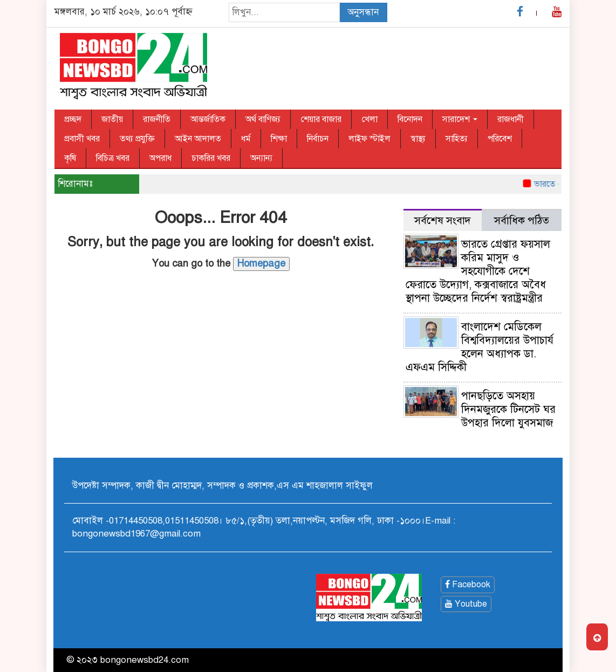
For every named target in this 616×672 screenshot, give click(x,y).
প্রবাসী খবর (82, 139)
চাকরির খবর (211, 158)
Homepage (261, 263)
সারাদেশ (460, 119)
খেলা (369, 119)
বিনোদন (410, 119)
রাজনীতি (157, 119)
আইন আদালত (198, 139)
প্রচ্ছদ (73, 119)
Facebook (468, 585)
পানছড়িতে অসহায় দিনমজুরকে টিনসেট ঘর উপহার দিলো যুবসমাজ (508, 409)
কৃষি (70, 158)
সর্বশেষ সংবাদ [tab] (443, 220)
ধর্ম (246, 139)
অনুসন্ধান (363, 12)
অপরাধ (160, 158)
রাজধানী (511, 119)
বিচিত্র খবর (113, 158)
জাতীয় (112, 119)
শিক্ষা (279, 139)
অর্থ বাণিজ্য (263, 119)
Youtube (466, 604)
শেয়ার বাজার (321, 119)
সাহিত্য (457, 139)
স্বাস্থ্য (418, 139)
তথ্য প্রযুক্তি (137, 139)
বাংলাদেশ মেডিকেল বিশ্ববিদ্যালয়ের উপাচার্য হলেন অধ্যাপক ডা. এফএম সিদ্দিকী (480, 347)
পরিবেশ (500, 139)
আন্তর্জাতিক (208, 119)
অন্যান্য (261, 158)
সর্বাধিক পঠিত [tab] (522, 220)
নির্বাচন (318, 139)
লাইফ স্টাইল (369, 139)
